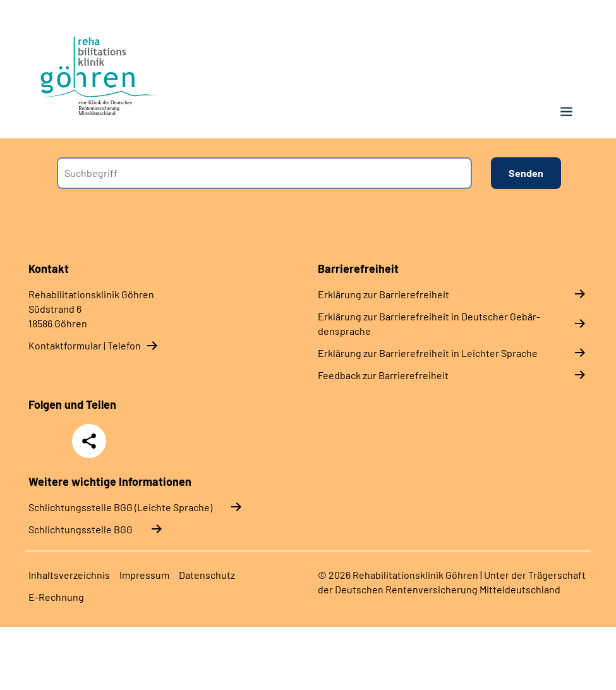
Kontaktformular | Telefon (85, 345)
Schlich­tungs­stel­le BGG (81, 529)
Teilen (89, 441)
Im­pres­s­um (144, 575)
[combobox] (264, 173)
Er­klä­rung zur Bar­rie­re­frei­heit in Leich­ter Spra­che (428, 353)
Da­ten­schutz (207, 575)
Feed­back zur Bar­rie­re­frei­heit (383, 375)
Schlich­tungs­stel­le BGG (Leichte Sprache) (120, 507)
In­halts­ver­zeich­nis (69, 575)
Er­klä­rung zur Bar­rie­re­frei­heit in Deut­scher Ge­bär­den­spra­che (429, 324)
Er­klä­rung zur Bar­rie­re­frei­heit (383, 294)
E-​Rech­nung (56, 597)
